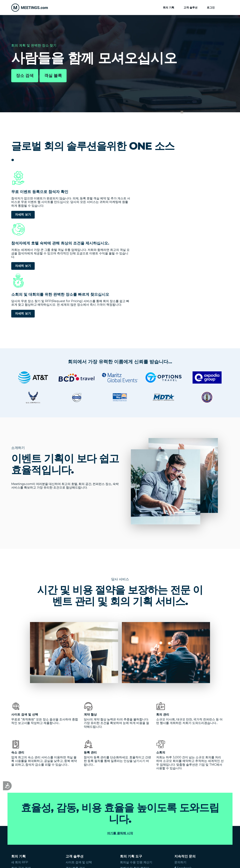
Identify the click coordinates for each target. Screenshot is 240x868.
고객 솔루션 (190, 8)
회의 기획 (169, 8)
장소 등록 (181, 791)
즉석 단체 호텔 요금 (24, 780)
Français (48, 825)
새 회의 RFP (20, 768)
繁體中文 (90, 829)
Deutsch (78, 825)
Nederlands (97, 825)
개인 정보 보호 (135, 860)
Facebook (183, 774)
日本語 (61, 829)
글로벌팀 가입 (184, 780)
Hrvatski (213, 825)
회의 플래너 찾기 (22, 786)
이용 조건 (120, 860)
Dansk (147, 825)
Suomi (176, 825)
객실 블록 (53, 76)
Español (32, 825)
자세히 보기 (23, 222)
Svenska (161, 825)
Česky (16, 829)
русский (30, 829)
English (17, 825)
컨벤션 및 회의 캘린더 (135, 774)
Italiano (63, 825)
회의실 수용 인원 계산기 (136, 768)
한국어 (104, 829)
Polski (188, 825)
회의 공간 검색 (21, 774)
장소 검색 (25, 76)
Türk (200, 825)
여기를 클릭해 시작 (120, 739)
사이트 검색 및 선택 (79, 768)
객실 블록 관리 (75, 774)
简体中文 (75, 829)
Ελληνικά (47, 829)
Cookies (149, 860)
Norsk (134, 825)
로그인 (211, 8)
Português (118, 825)
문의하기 (180, 768)
